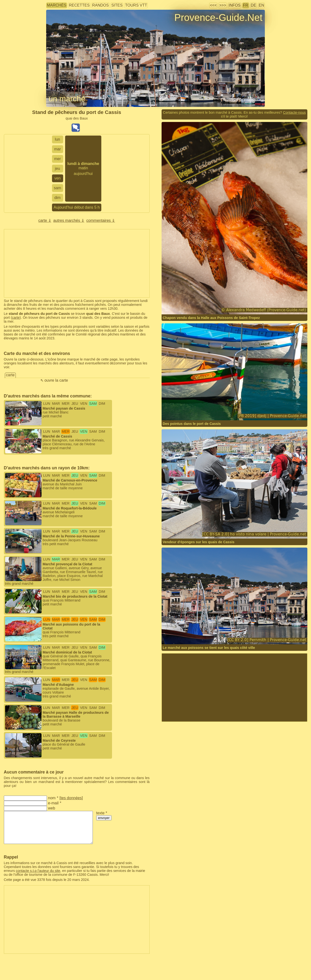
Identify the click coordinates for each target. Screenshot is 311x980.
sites (117, 5)
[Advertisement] (77, 263)
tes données (71, 798)
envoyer (104, 818)
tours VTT (136, 5)
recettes (79, 5)
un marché (67, 99)
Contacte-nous (294, 112)
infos (235, 5)
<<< (213, 5)
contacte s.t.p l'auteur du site (38, 871)
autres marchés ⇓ (69, 220)
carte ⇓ (45, 220)
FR (246, 5)
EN (261, 5)
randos (100, 5)
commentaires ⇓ (101, 220)
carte (16, 318)
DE (253, 5)
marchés (57, 5)
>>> (223, 5)
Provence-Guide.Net (218, 17)
